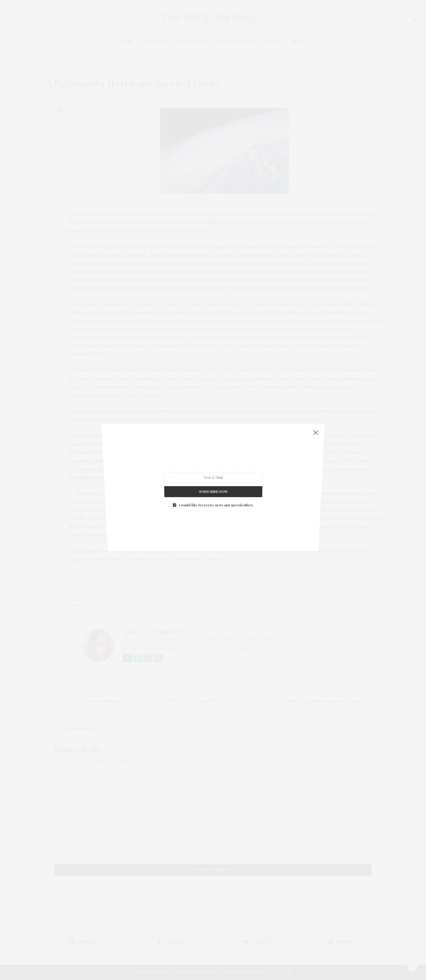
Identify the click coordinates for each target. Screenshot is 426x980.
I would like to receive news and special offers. (215, 454)
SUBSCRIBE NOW (213, 450)
